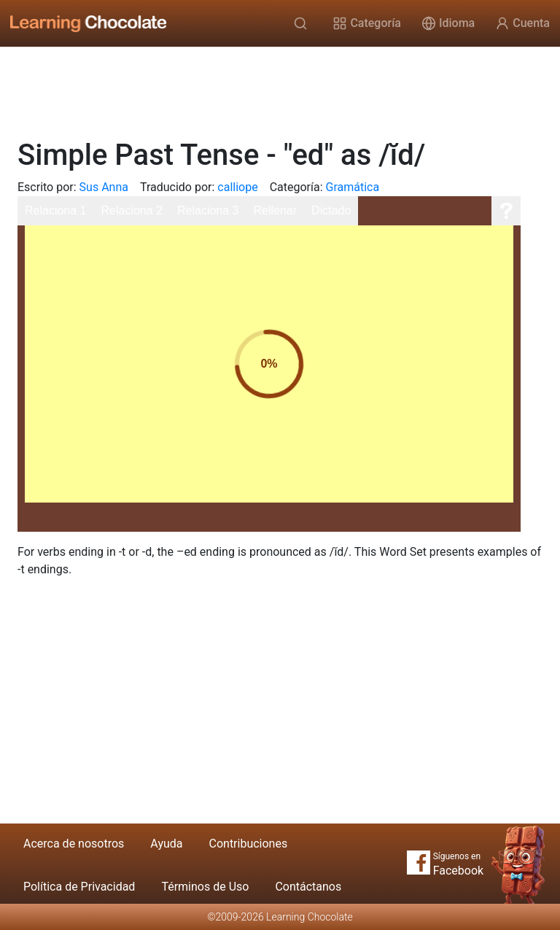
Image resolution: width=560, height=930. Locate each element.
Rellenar (276, 210)
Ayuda (166, 844)
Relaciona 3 (208, 210)
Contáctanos (308, 887)
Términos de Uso (205, 887)
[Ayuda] (506, 211)
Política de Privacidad (79, 887)
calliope (237, 187)
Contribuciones (249, 844)
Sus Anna (104, 187)
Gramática (353, 187)
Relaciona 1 (56, 210)
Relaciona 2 (132, 210)
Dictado (331, 210)
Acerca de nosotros (74, 844)
